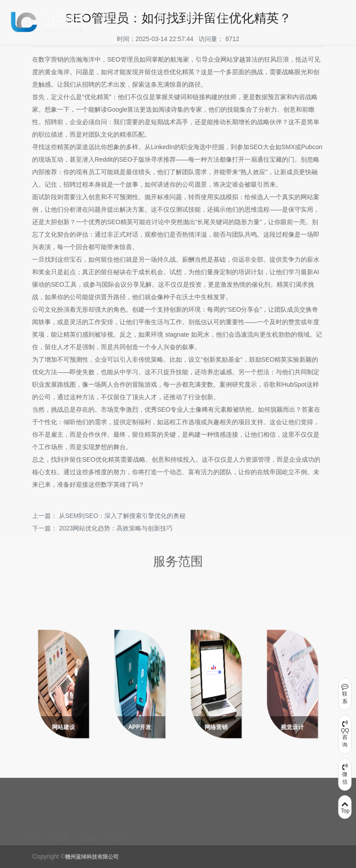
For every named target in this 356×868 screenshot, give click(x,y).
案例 (191, 16)
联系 (219, 16)
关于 (136, 16)
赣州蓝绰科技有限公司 (92, 857)
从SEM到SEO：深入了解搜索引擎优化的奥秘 (122, 516)
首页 (108, 16)
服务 (164, 16)
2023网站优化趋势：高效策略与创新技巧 (116, 528)
